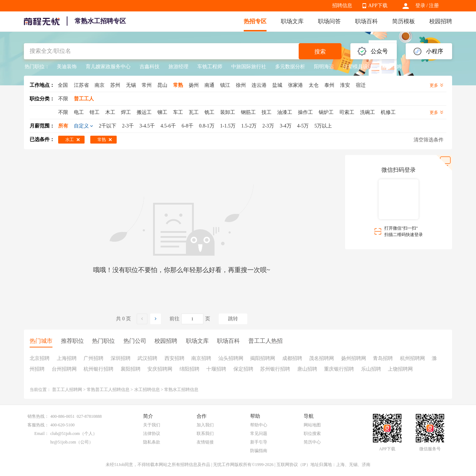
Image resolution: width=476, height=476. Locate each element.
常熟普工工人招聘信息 (108, 390)
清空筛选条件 (429, 140)
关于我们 (152, 425)
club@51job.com (65, 434)
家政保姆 (392, 67)
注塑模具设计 (358, 67)
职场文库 (292, 21)
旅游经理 (178, 67)
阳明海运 (324, 67)
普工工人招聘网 (67, 390)
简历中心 (312, 442)
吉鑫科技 (150, 67)
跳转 (233, 319)
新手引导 (259, 442)
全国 (63, 85)
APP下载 (378, 6)
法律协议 (152, 434)
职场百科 (366, 21)
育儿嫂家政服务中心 (108, 67)
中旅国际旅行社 (249, 67)
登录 (420, 6)
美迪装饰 (67, 67)
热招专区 (255, 21)
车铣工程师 (210, 67)
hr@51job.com (63, 442)
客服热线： (38, 425)
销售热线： (38, 416)
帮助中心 (259, 425)
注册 (434, 6)
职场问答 (329, 21)
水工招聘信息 (147, 390)
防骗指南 (259, 451)
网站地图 (312, 425)
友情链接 (205, 442)
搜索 (320, 52)
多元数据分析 (290, 67)
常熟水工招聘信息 (181, 390)
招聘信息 (342, 6)
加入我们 (205, 425)
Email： (42, 434)
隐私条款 (152, 442)
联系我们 (205, 434)
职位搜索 (312, 434)
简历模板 (404, 21)
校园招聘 (441, 21)
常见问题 (259, 434)
